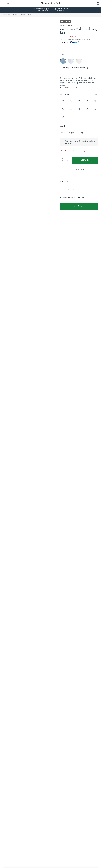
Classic (76, 88)
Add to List (79, 170)
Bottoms (22, 15)
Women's (6, 15)
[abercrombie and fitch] (50, 3)
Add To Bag (85, 160)
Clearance (14, 15)
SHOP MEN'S (59, 11)
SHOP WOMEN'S (43, 11)
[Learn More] (67, 42)
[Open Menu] (2, 3)
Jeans (29, 15)
